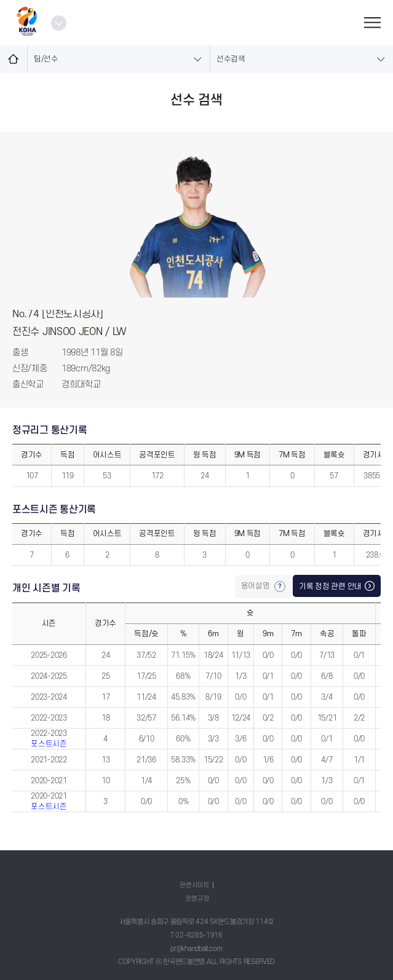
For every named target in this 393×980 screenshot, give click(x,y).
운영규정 (198, 899)
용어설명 (256, 586)
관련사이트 (195, 885)
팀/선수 (46, 59)
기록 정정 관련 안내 (330, 587)
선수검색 (231, 59)
